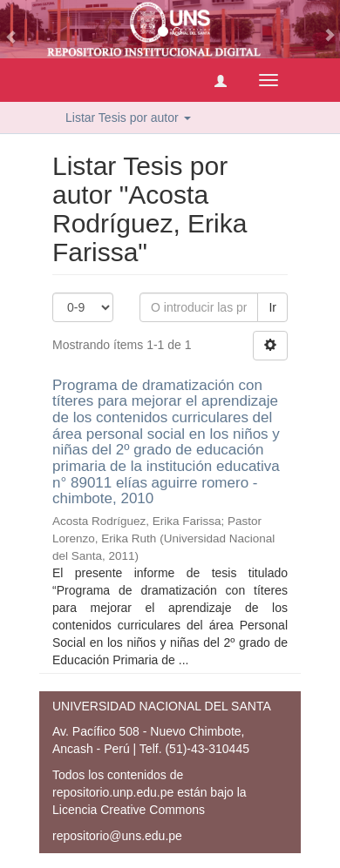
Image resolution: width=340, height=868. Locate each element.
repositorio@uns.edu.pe (117, 836)
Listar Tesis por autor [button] (128, 118)
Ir (272, 307)
